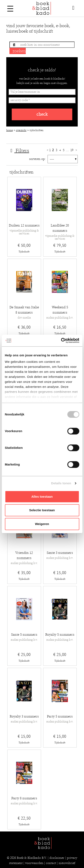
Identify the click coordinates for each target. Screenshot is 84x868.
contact (51, 863)
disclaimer (57, 858)
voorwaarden (34, 863)
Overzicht (21, 130)
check (42, 114)
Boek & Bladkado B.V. (32, 858)
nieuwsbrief (67, 863)
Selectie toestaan (42, 510)
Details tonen (61, 483)
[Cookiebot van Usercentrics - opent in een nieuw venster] (61, 340)
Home (10, 130)
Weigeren (42, 524)
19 (72, 150)
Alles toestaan (42, 497)
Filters (19, 151)
